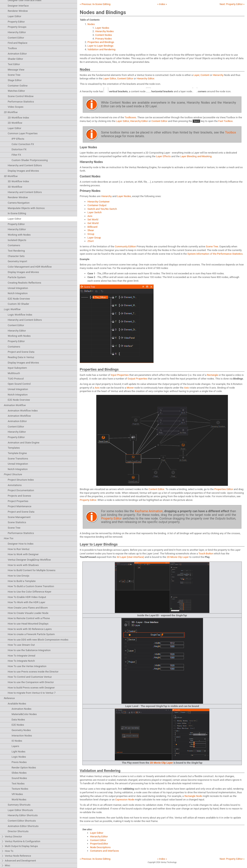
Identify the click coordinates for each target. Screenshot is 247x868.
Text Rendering (16, 251)
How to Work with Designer (23, 554)
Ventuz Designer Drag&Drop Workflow (29, 560)
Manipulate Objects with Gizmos (26, 208)
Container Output (97, 205)
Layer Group (94, 238)
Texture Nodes (20, 789)
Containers (14, 245)
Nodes (91, 24)
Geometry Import (17, 261)
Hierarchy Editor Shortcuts (23, 815)
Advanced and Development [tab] (19, 861)
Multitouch (14, 373)
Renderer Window (18, 11)
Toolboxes (130, 117)
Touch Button (206, 554)
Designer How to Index (21, 544)
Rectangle (212, 375)
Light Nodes (18, 752)
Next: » (232, 4)
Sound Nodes (19, 778)
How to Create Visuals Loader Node (28, 613)
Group (91, 234)
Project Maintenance (19, 506)
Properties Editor (224, 489)
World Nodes (19, 800)
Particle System (17, 277)
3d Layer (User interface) (130, 557)
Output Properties (137, 379)
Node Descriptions (100, 847)
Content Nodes (103, 35)
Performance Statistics (21, 102)
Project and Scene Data (21, 352)
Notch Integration (18, 293)
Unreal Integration (18, 288)
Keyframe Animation (149, 511)
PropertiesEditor (99, 844)
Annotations (15, 485)
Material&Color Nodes (24, 714)
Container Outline (18, 86)
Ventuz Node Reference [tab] (16, 856)
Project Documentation (21, 490)
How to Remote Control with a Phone (29, 618)
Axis (90, 216)
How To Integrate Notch (21, 661)
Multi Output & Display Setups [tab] (19, 846)
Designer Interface (18, 6)
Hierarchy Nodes (104, 31)
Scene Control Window (21, 96)
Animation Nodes (22, 709)
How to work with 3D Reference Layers (30, 629)
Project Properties (18, 501)
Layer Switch (94, 212)
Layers (15, 746)
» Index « (162, 4)
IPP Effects (18, 139)
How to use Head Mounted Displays (28, 624)
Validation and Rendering (101, 49)
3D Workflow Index (18, 181)
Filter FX (16, 155)
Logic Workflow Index (20, 315)
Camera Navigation (19, 203)
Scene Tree (14, 75)
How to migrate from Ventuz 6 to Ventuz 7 (32, 693)
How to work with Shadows (23, 565)
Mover (130, 388)
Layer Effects (163, 156)
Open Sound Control (19, 384)
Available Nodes (17, 704)
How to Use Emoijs (19, 576)
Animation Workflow (19, 416)
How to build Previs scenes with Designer (31, 688)
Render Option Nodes (24, 768)
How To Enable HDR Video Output (27, 597)
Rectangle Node (193, 796)
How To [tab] (7, 851)
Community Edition (125, 246)
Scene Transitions (18, 459)
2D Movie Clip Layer (178, 557)
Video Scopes (16, 107)
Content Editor (16, 38)
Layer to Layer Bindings (100, 46)
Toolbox (12, 48)
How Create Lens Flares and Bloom (28, 608)
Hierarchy (218, 75)
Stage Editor (15, 80)
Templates (14, 448)
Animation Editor (17, 54)
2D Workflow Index (18, 118)
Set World (93, 220)
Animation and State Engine (24, 443)
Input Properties (120, 375)
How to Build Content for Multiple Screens (32, 570)
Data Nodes (18, 720)
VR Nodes (17, 794)
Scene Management (19, 517)
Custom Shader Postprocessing (30, 160)
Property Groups (17, 27)
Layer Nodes (102, 28)
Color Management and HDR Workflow (30, 267)
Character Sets (16, 256)
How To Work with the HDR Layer (26, 602)
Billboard (92, 227)
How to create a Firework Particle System (31, 634)
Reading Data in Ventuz (21, 357)
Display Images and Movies (23, 171)
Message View (16, 70)
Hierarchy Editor (17, 32)
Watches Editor (16, 91)
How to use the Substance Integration (29, 650)
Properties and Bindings (101, 42)
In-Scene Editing (17, 213)
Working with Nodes (19, 235)
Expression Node (125, 800)
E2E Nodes (18, 725)
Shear (91, 230)
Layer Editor (14, 16)
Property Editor (16, 22)
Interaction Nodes (22, 736)
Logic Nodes (19, 757)
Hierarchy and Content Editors (25, 165)
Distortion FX (19, 149)
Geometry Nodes (21, 730)
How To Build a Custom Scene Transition (31, 586)
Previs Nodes (19, 762)
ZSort (91, 241)
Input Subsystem (17, 368)
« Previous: (95, 4)
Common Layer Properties (23, 133)
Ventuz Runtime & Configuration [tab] (21, 842)
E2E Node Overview (19, 299)
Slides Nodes (19, 773)
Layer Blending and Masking (196, 156)
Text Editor (14, 64)
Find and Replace (18, 43)
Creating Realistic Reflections (24, 283)
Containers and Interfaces (104, 851)
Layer (197, 75)
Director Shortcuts (18, 831)
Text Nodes (18, 784)
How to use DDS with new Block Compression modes (38, 640)
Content (205, 75)
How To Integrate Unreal (21, 656)
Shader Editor (15, 59)
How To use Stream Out (21, 645)
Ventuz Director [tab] (12, 837)
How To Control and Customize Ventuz (30, 677)
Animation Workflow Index (23, 411)
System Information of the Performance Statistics (215, 254)
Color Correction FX (23, 144)
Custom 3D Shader (18, 304)
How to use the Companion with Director (31, 682)
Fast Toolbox (225, 121)
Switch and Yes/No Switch (102, 209)
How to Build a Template (22, 581)
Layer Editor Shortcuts (20, 810)
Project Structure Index (21, 480)
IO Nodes (17, 741)
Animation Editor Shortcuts (23, 826)
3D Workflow (15, 187)
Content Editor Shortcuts (22, 821)
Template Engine (17, 453)
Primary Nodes (103, 39)
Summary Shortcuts (19, 805)
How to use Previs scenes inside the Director (33, 672)
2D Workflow (15, 123)
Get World (93, 223)
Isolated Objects (17, 240)
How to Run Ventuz (19, 549)
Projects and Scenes (19, 496)
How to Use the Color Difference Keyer (30, 592)
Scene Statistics (17, 522)
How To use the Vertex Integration (27, 666)
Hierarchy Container (98, 202)
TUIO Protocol (16, 379)
